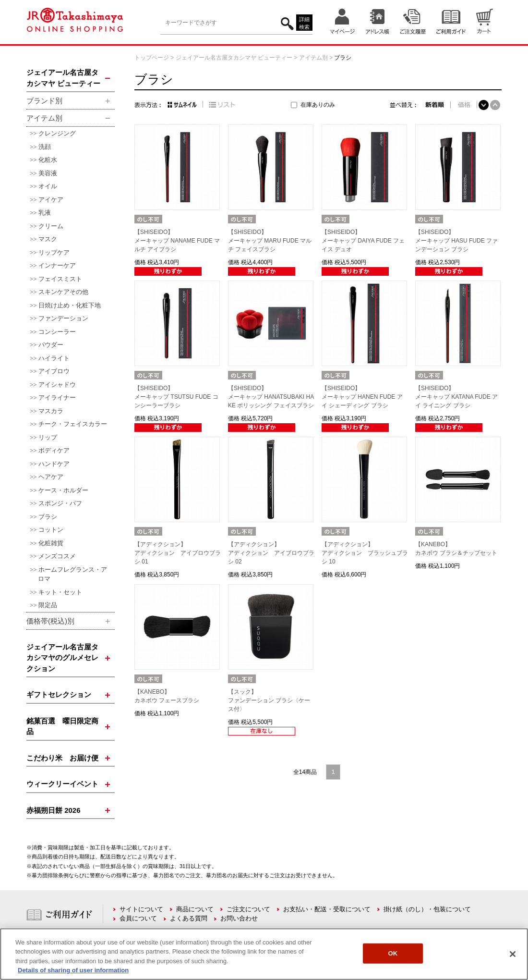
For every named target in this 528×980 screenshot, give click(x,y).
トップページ (152, 58)
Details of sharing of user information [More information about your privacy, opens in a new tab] (73, 970)
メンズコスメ (57, 556)
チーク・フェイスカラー (73, 424)
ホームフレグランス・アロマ (72, 574)
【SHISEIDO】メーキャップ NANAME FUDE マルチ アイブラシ (177, 241)
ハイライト (54, 358)
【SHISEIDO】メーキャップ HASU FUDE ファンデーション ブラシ (456, 241)
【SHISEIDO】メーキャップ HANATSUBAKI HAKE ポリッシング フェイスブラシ (271, 397)
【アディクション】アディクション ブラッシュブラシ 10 (365, 553)
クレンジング (57, 133)
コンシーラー (57, 332)
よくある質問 (189, 918)
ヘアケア (51, 477)
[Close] (513, 954)
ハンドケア (54, 464)
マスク (48, 239)
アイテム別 (313, 58)
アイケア (51, 200)
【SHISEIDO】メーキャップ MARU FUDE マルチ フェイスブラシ (270, 241)
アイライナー (57, 398)
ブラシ (48, 517)
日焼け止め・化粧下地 (70, 305)
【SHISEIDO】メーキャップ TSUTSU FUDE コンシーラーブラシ (176, 397)
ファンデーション (63, 318)
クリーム (51, 226)
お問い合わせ (239, 918)
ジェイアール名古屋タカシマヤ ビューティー (234, 58)
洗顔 (45, 147)
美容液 (48, 173)
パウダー (51, 345)
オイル (48, 186)
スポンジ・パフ (60, 503)
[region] (264, 954)
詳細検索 (304, 23)
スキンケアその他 (63, 292)
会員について (138, 918)
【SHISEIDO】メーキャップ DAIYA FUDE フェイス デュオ (363, 241)
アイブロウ (54, 371)
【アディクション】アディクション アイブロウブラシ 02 (271, 553)
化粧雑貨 (51, 543)
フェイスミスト (60, 279)
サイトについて (141, 909)
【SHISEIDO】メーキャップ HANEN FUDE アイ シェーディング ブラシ (362, 397)
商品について (195, 909)
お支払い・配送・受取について (327, 909)
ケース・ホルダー (63, 490)
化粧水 (48, 160)
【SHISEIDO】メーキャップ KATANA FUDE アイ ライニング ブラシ (456, 397)
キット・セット (60, 592)
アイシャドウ (57, 385)
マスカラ (51, 411)
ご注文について (248, 909)
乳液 (45, 213)
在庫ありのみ (318, 105)
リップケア (54, 252)
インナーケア (57, 265)
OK (393, 953)
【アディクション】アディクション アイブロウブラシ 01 (178, 553)
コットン (51, 530)
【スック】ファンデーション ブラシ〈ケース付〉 (269, 700)
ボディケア (54, 450)
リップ (48, 437)
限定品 (48, 605)
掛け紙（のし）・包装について (427, 909)
